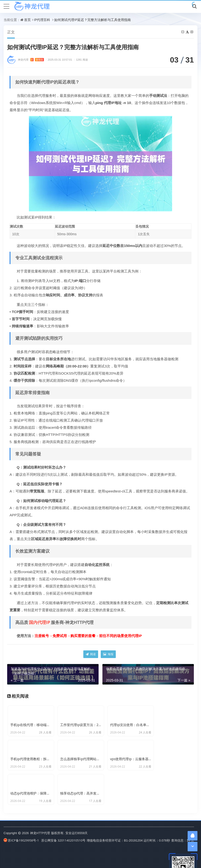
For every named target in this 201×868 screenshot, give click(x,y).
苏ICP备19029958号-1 (21, 826)
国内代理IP (40, 622)
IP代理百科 (42, 20)
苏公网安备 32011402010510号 (63, 826)
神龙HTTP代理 (40, 819)
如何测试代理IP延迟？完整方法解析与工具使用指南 (92, 20)
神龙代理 (31, 60)
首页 (27, 20)
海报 (108, 654)
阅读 (91, 654)
